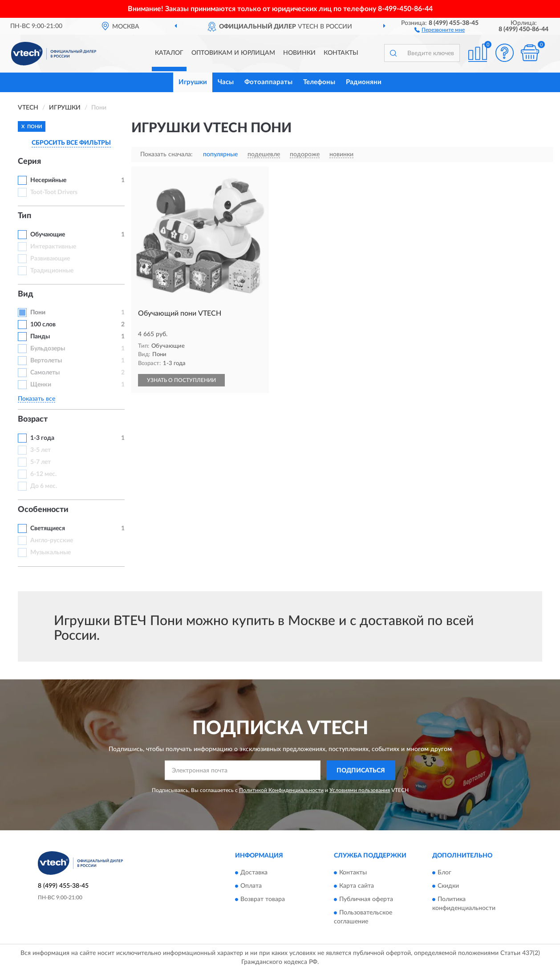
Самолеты (45, 373)
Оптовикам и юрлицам (233, 53)
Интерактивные (53, 247)
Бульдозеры (48, 349)
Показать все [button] (37, 399)
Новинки (299, 53)
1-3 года (42, 438)
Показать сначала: (166, 154)
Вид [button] (26, 294)
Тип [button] (24, 216)
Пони (38, 313)
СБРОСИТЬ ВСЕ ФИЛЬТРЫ (71, 143)
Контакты (341, 53)
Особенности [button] (43, 510)
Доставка (254, 873)
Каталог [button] (169, 53)
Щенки (41, 385)
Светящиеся (48, 528)
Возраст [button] (33, 419)
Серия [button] (29, 162)
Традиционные (52, 271)
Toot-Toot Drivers (54, 192)
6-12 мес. (43, 474)
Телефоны (319, 82)
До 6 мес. (44, 486)
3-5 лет (41, 450)
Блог (444, 873)
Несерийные (48, 180)
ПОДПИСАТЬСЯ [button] (361, 771)
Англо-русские (52, 540)
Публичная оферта (366, 899)
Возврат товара (263, 899)
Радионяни (364, 82)
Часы (226, 82)
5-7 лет (41, 462)
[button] (440, 29)
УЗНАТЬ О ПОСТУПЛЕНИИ (181, 380)
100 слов (43, 325)
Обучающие (48, 235)
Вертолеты (46, 361)
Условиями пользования (360, 790)
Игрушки (193, 82)
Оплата (251, 886)
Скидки (448, 886)
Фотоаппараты (268, 82)
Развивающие (50, 259)
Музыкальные (51, 553)
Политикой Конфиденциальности (281, 790)
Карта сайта (357, 886)
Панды (40, 337)
